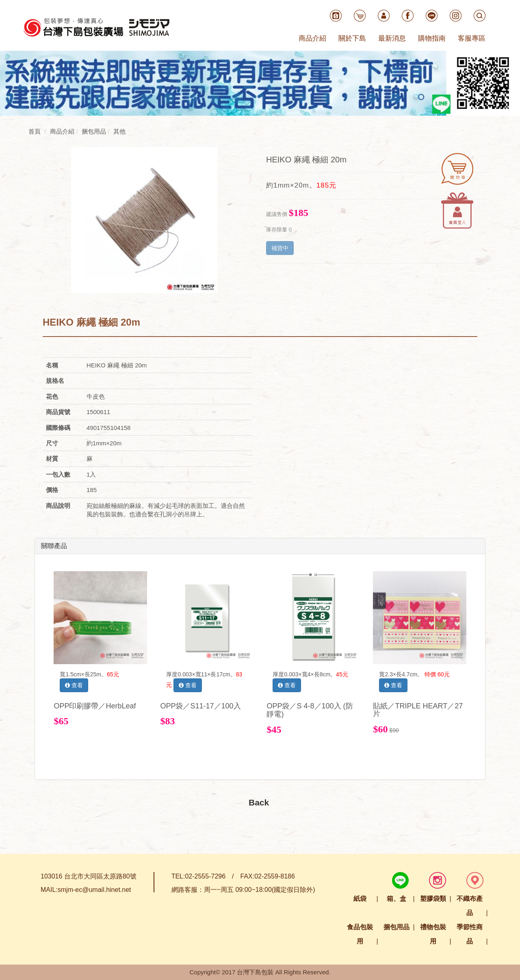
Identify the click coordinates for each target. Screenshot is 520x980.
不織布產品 (470, 906)
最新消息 (392, 38)
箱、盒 (396, 899)
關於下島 (352, 38)
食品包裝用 (360, 934)
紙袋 (360, 899)
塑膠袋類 (433, 899)
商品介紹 (312, 38)
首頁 (35, 131)
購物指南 (432, 38)
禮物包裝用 (433, 934)
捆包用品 (396, 927)
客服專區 (472, 38)
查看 (74, 685)
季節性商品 (470, 934)
